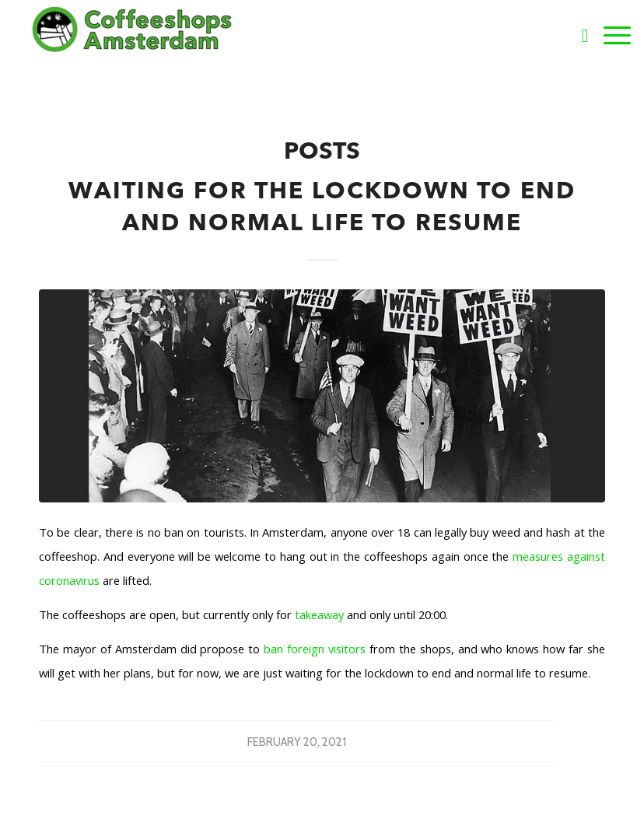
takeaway (318, 614)
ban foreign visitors (315, 649)
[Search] (577, 35)
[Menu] (609, 35)
